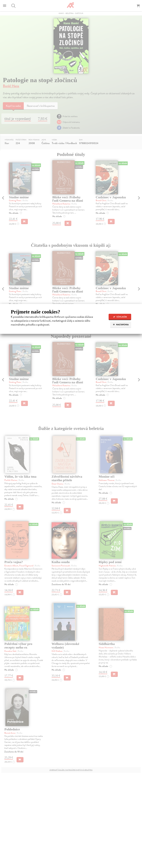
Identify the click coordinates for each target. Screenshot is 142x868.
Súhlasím (120, 317)
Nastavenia (121, 325)
